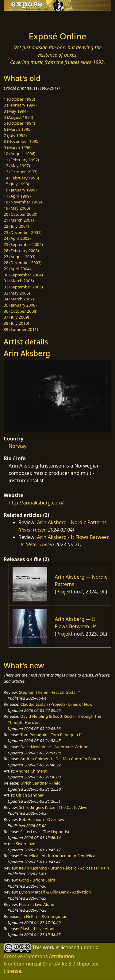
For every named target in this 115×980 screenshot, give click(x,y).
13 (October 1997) (21, 172)
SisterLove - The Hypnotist (45, 832)
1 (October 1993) (19, 99)
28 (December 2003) (23, 263)
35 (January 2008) (20, 305)
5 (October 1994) (19, 123)
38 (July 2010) (16, 323)
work (49, 947)
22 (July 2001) (16, 226)
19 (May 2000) (17, 208)
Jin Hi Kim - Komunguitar (43, 916)
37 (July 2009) (16, 317)
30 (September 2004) (23, 275)
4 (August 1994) (18, 117)
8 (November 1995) (22, 141)
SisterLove (26, 844)
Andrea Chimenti (32, 771)
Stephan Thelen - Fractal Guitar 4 (50, 692)
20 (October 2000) (21, 214)
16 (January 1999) (20, 190)
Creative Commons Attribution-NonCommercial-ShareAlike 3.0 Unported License (51, 964)
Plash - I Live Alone (37, 904)
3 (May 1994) (16, 111)
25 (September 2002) (23, 244)
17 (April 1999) (17, 196)
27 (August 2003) (19, 257)
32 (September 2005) (23, 287)
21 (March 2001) (19, 220)
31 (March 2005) (19, 281)
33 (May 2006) (17, 293)
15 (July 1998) (16, 184)
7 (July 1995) (15, 135)
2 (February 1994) (20, 105)
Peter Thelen (33, 530)
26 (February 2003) (21, 251)
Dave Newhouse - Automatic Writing (54, 747)
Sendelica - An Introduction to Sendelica (58, 856)
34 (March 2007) (19, 299)
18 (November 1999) (23, 202)
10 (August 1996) (19, 154)
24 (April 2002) (17, 238)
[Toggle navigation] (20, 19)
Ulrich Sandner (30, 795)
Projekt (65, 592)
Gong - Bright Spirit (37, 880)
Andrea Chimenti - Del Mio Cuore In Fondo (60, 759)
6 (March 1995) (18, 129)
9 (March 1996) (18, 147)
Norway (17, 446)
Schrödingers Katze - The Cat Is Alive (53, 807)
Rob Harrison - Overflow (42, 819)
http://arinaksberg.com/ (36, 503)
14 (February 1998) (21, 178)
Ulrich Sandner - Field (40, 783)
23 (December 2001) (23, 232)
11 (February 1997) (21, 160)
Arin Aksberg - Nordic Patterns (72, 522)
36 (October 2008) (21, 311)
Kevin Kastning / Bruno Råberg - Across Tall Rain (64, 868)
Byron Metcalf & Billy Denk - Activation (55, 892)
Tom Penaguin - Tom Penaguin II (51, 735)
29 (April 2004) (17, 269)
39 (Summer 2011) (21, 329)
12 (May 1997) (17, 166)
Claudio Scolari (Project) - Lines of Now (56, 704)
